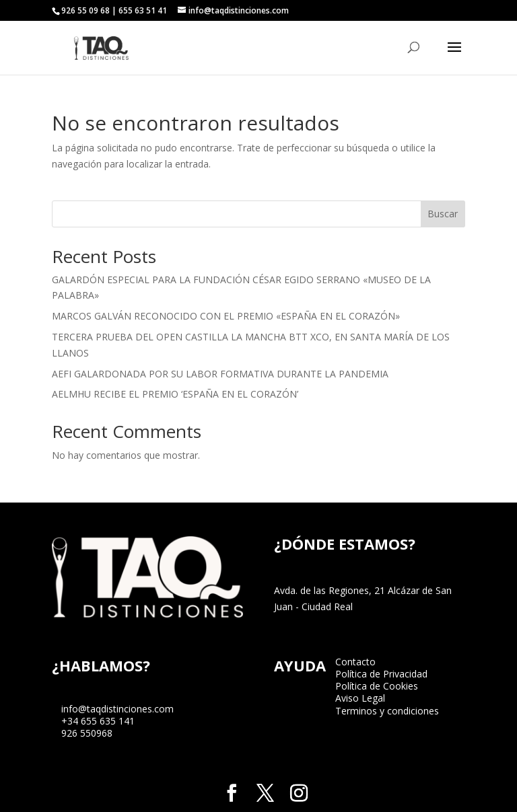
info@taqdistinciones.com (117, 709)
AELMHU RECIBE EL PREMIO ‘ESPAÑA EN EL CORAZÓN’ (175, 394)
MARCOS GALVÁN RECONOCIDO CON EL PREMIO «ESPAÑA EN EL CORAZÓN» (226, 316)
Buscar (443, 214)
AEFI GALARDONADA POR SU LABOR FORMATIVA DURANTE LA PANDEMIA (220, 374)
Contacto (355, 662)
